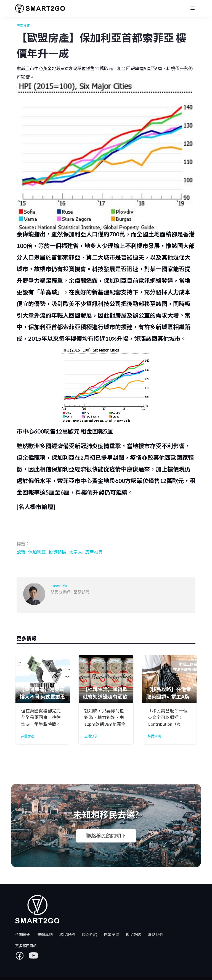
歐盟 (21, 552)
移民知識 (154, 736)
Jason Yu (38, 91)
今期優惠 (23, 935)
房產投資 (23, 26)
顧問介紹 (89, 935)
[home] (38, 8)
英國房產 (28, 736)
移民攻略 (133, 935)
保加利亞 (37, 552)
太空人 (76, 552)
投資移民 (57, 552)
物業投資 (111, 935)
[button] (193, 8)
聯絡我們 (155, 935)
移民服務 (67, 935)
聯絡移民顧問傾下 (106, 836)
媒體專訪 (45, 935)
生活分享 (91, 736)
